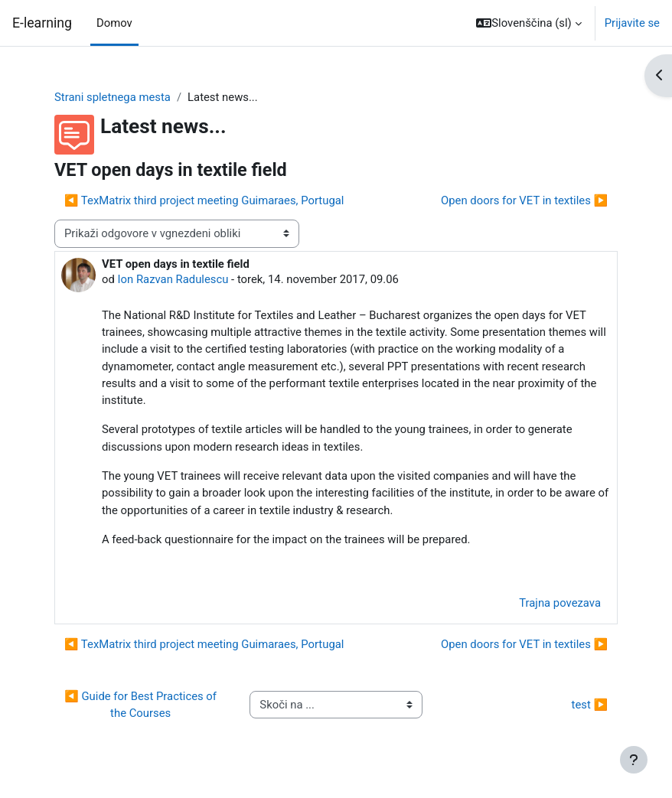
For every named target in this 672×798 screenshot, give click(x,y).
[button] (528, 23)
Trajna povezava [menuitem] (560, 603)
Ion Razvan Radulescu (173, 279)
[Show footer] (634, 760)
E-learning (42, 23)
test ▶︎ (590, 705)
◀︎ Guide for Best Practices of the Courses (142, 705)
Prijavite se (632, 23)
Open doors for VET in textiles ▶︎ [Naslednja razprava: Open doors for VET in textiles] (524, 200)
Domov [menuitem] (114, 23)
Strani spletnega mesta (113, 97)
